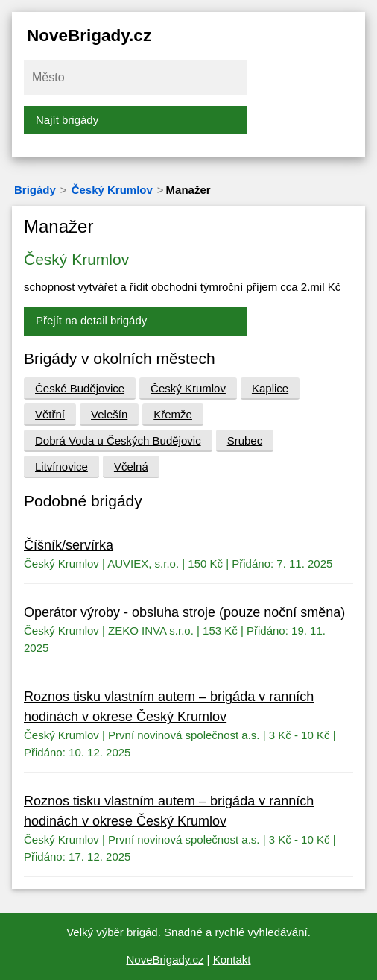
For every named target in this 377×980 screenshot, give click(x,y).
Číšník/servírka (69, 545)
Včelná (131, 467)
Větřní (50, 414)
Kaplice (270, 388)
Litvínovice (61, 467)
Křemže (173, 414)
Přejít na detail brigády (91, 320)
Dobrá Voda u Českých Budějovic (118, 440)
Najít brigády (67, 120)
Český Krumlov (112, 190)
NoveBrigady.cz (89, 35)
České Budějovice (80, 388)
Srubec (245, 440)
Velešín (109, 414)
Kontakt (232, 959)
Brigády (35, 190)
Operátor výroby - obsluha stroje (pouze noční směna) (184, 612)
